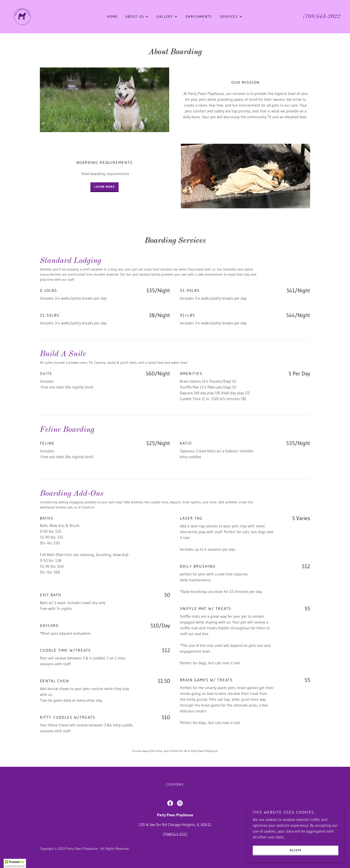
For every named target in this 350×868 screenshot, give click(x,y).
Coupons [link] (175, 784)
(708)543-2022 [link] (322, 17)
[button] (137, 17)
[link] (22, 16)
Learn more (105, 187)
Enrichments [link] (199, 17)
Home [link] (112, 17)
